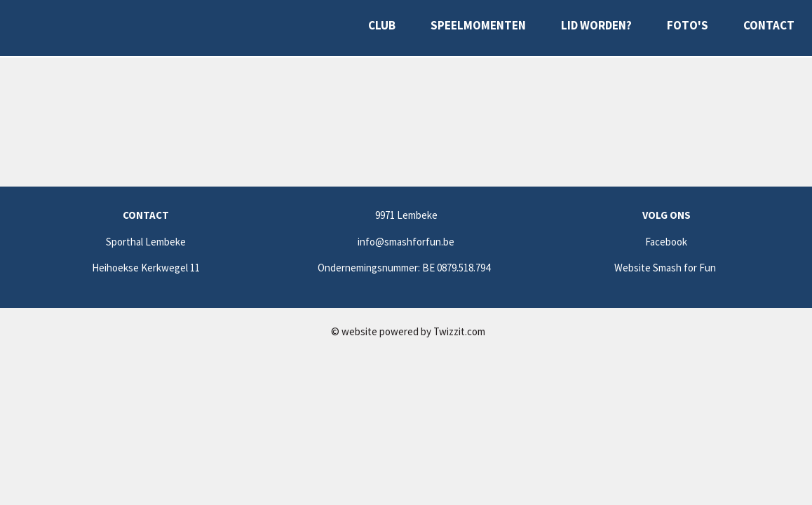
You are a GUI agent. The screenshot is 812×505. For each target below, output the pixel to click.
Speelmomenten (478, 25)
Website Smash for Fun (666, 268)
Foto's (688, 25)
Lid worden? (596, 25)
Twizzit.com (459, 331)
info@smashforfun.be (406, 242)
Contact (769, 25)
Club (382, 25)
